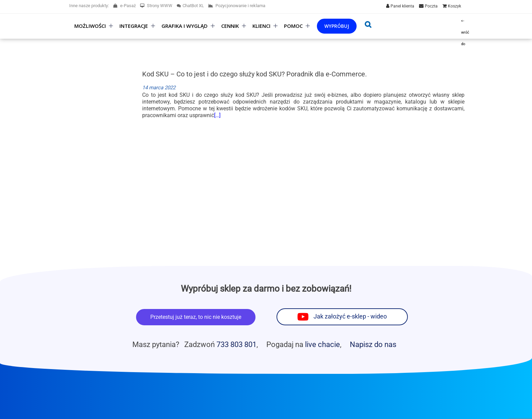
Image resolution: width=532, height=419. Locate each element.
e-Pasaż (125, 6)
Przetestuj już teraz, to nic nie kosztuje (196, 317)
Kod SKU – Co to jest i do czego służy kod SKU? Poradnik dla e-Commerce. (254, 74)
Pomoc (293, 26)
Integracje (134, 26)
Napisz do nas (373, 344)
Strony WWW (156, 6)
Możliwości (90, 26)
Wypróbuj (337, 26)
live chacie (322, 344)
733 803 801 (236, 344)
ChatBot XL (190, 6)
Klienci (261, 26)
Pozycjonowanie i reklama (237, 6)
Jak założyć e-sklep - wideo (350, 316)
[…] (217, 115)
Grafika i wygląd (185, 26)
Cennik (230, 26)
